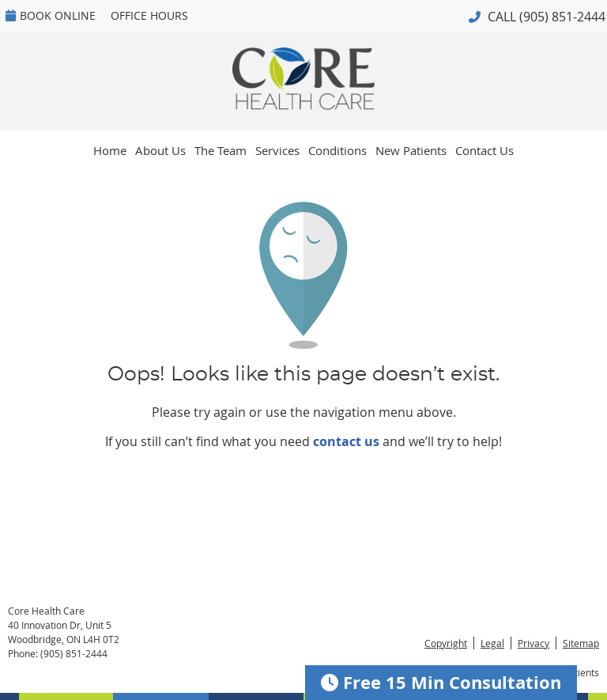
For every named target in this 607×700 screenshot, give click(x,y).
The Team (221, 150)
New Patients (411, 150)
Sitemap (581, 643)
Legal (492, 643)
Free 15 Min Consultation (441, 682)
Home (110, 150)
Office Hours (149, 15)
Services (277, 150)
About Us (160, 150)
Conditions (337, 150)
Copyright (446, 643)
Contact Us (484, 150)
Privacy (533, 643)
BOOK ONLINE (51, 15)
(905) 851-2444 (562, 17)
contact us (346, 441)
